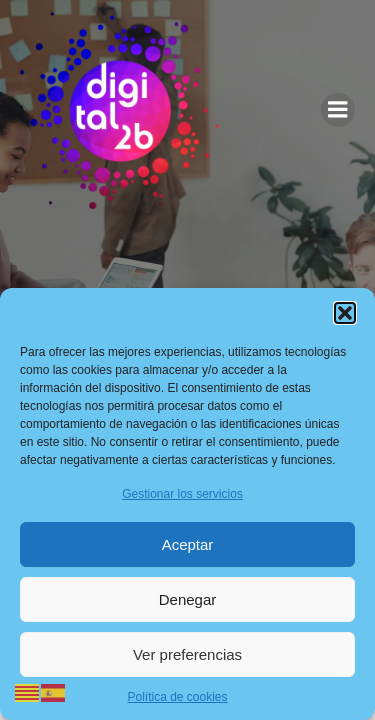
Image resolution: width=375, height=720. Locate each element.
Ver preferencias (187, 654)
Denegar (188, 599)
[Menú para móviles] (338, 110)
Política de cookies (177, 697)
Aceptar (188, 544)
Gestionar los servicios (182, 494)
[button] (345, 313)
